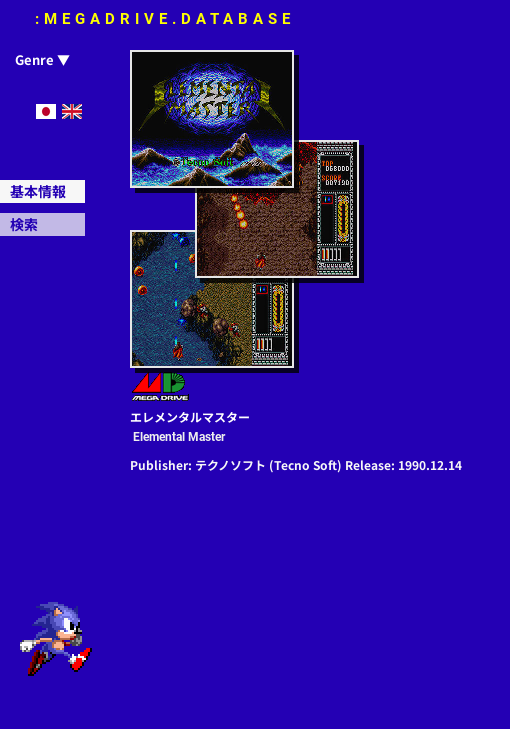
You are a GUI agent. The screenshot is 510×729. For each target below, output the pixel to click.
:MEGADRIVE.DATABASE (165, 19)
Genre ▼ (42, 59)
